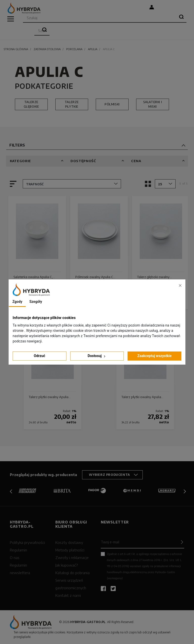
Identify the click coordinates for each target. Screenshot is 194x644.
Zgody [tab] (17, 302)
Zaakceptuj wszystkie (155, 356)
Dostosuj (97, 356)
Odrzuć (40, 356)
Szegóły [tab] (36, 302)
